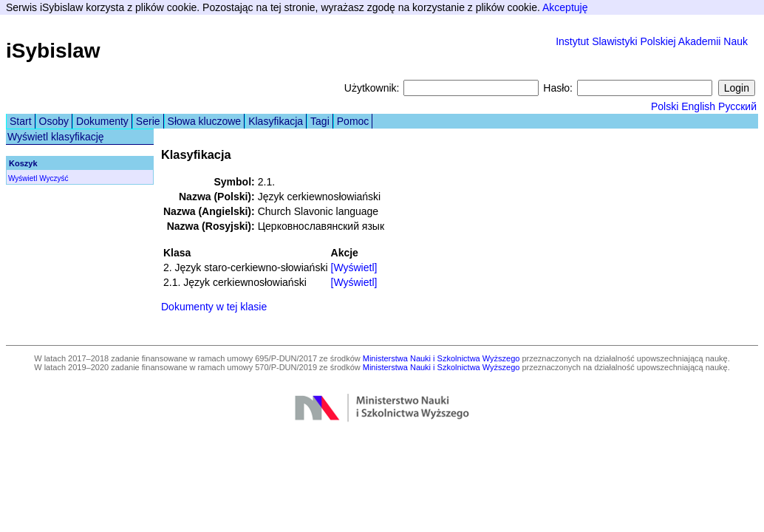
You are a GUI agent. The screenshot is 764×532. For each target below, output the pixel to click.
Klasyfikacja (276, 121)
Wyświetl (23, 178)
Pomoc (353, 121)
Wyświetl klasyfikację (56, 137)
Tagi (320, 121)
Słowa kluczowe (205, 121)
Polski (665, 106)
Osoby (54, 121)
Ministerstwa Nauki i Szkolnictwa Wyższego (441, 358)
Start (21, 121)
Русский (737, 106)
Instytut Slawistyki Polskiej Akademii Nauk (652, 41)
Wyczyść (54, 178)
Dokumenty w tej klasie (214, 307)
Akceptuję (565, 7)
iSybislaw (53, 51)
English (698, 106)
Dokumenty (102, 121)
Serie (148, 121)
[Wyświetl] (354, 267)
